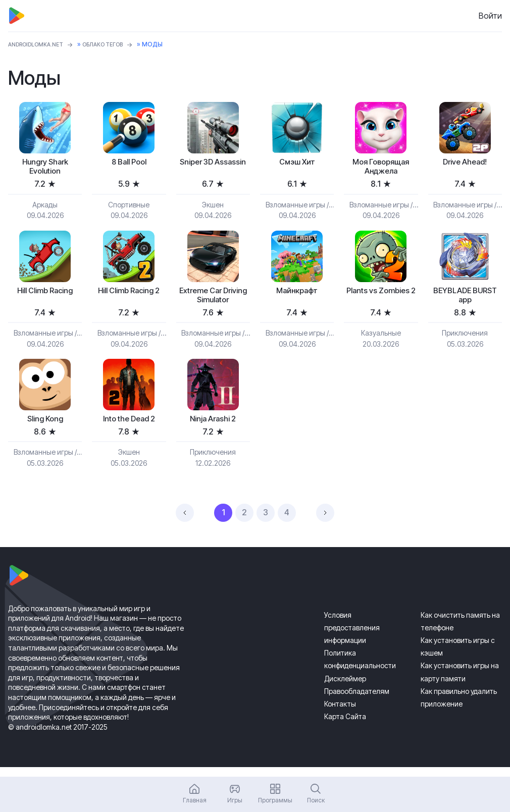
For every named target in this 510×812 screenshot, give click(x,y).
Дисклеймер (345, 688)
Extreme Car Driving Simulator (213, 301)
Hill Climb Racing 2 (129, 301)
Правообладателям (357, 700)
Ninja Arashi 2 (213, 428)
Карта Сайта (345, 726)
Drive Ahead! (465, 163)
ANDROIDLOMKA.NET (41, 44)
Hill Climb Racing (45, 295)
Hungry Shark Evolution (45, 169)
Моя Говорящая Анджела (381, 169)
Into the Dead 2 (129, 428)
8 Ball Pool (129, 163)
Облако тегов (117, 44)
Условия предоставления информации (352, 637)
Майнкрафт (297, 295)
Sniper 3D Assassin (213, 169)
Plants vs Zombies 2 (381, 301)
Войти (490, 16)
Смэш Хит (297, 163)
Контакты (340, 713)
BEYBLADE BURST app (465, 301)
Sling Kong (45, 428)
